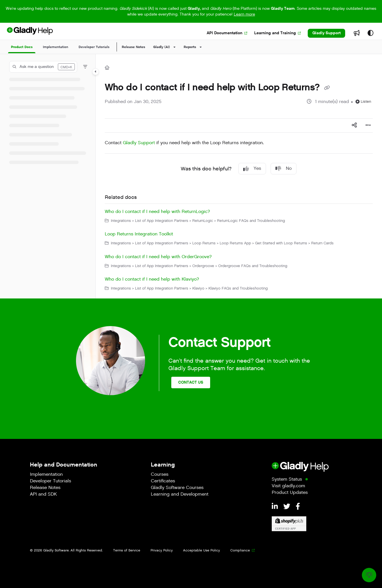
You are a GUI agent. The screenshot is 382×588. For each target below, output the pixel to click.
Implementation (46, 475)
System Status (287, 480)
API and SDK (43, 495)
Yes (252, 169)
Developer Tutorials (51, 481)
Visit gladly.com (288, 486)
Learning (163, 465)
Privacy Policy (162, 550)
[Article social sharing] (354, 125)
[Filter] (85, 67)
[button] (43, 67)
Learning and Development (180, 495)
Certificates (163, 481)
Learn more (244, 14)
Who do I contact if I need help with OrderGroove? (158, 257)
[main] (239, 176)
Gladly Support (326, 33)
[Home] (107, 68)
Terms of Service (127, 550)
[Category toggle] (96, 72)
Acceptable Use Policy (202, 550)
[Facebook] (298, 507)
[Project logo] (39, 33)
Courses (160, 475)
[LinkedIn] (276, 507)
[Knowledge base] (369, 575)
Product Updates (290, 493)
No (284, 169)
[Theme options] (370, 33)
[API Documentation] (227, 33)
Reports (190, 47)
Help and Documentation (64, 465)
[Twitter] (288, 507)
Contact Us (191, 382)
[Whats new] (357, 33)
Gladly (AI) (161, 47)
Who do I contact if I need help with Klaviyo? (152, 279)
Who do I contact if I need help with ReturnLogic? (157, 212)
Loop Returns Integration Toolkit (139, 234)
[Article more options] (368, 125)
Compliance (240, 550)
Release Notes (133, 47)
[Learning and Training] (278, 33)
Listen (363, 101)
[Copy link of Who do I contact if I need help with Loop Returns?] (327, 88)
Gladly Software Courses (177, 488)
